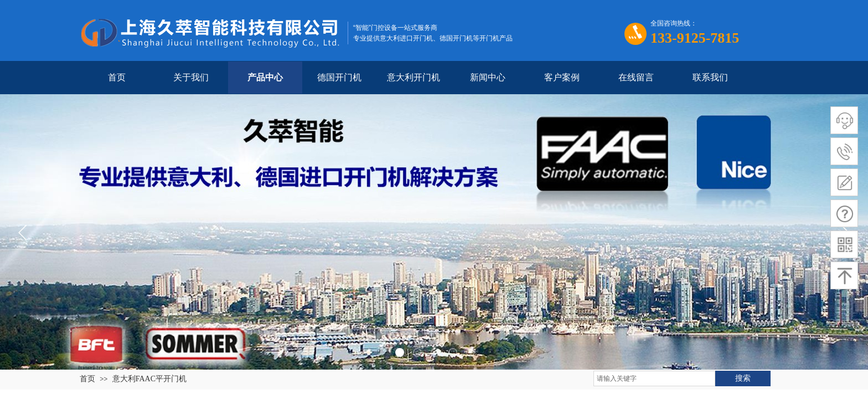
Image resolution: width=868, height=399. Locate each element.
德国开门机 (339, 77)
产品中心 (265, 77)
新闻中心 (488, 77)
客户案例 (562, 77)
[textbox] (654, 378)
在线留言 (636, 77)
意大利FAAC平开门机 (149, 379)
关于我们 (191, 77)
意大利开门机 (414, 77)
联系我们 (710, 77)
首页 (117, 77)
